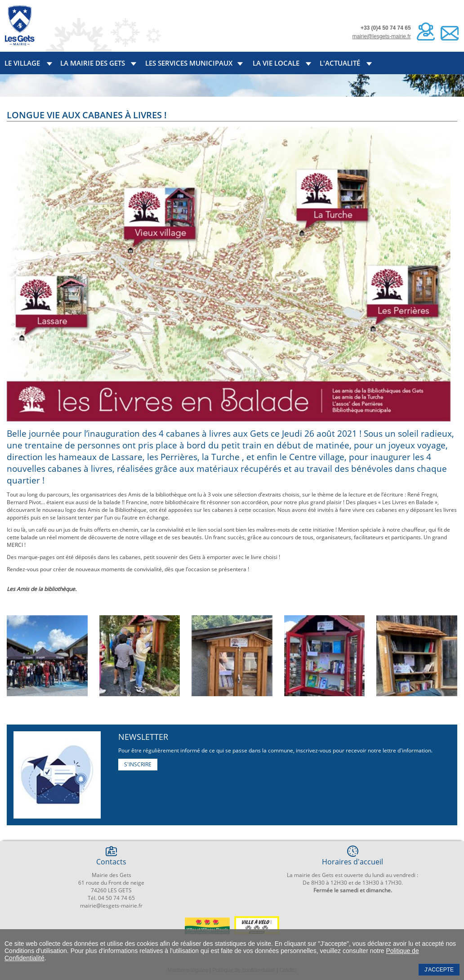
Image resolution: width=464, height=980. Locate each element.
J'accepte (439, 970)
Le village (22, 63)
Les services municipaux (189, 63)
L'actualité (340, 63)
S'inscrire (138, 764)
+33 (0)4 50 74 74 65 (386, 28)
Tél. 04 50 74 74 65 (111, 898)
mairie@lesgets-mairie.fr (381, 36)
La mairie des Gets (93, 63)
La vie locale (276, 63)
